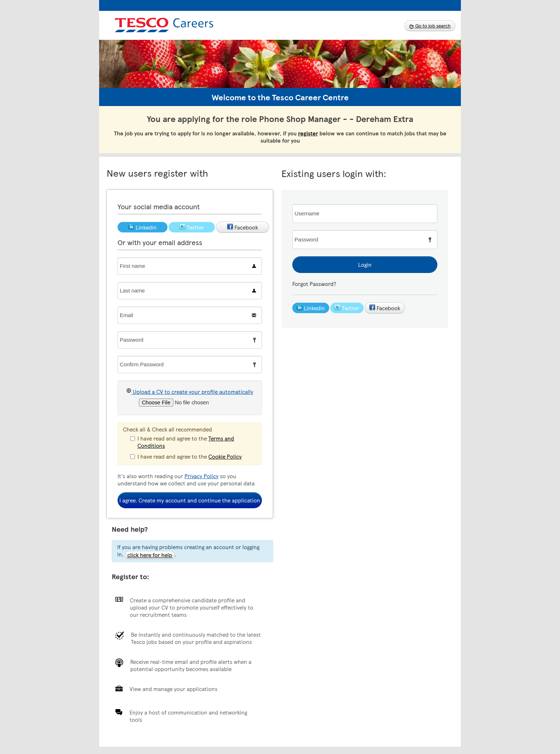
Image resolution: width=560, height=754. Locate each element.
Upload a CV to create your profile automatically (190, 391)
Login (365, 265)
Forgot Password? (314, 284)
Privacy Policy (201, 476)
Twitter (347, 308)
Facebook (385, 308)
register (308, 133)
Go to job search (430, 26)
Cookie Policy (225, 456)
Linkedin (311, 308)
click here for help (150, 555)
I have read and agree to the (182, 442)
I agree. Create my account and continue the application (190, 500)
